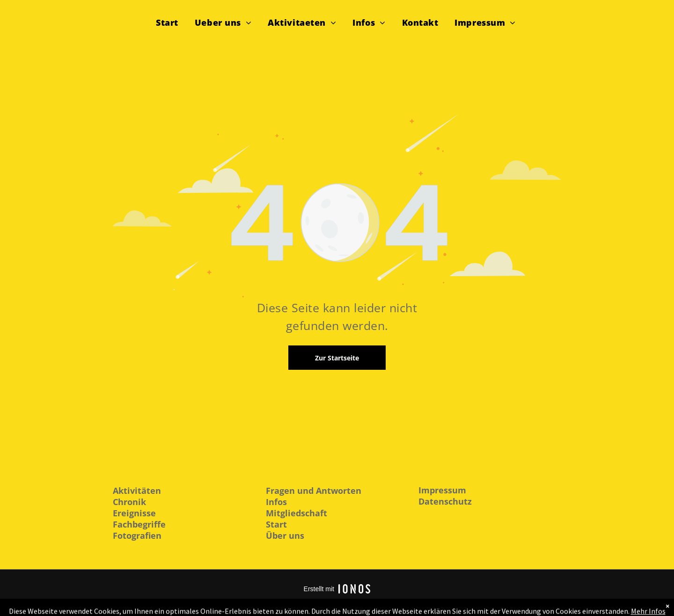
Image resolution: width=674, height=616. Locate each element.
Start (276, 524)
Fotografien (137, 535)
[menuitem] (171, 22)
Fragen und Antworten (314, 491)
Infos (276, 502)
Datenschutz (445, 501)
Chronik (129, 502)
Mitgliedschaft (297, 513)
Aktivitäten (137, 491)
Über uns (285, 535)
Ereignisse (134, 513)
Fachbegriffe (139, 524)
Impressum (442, 490)
